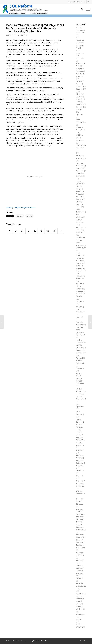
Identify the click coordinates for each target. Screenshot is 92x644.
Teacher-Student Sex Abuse (80, 440)
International (81, 232)
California (80, 76)
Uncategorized (81, 586)
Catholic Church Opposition (80, 112)
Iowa (78, 240)
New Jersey (80, 307)
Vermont (79, 599)
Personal (79, 358)
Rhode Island (81, 399)
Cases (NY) (80, 104)
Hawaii (79, 207)
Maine (78, 266)
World (78, 624)
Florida (79, 196)
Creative (79, 181)
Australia (79, 237)
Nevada (79, 296)
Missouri (79, 284)
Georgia (79, 199)
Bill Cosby (80, 73)
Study (78, 389)
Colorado (79, 173)
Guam (78, 204)
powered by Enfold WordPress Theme (37, 641)
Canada (79, 81)
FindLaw (79, 194)
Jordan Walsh (81, 248)
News (78, 327)
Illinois (78, 222)
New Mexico (80, 312)
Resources (80, 368)
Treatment (80, 391)
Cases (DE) (80, 89)
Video (78, 601)
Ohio (78, 345)
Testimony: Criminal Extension (80, 512)
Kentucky (79, 261)
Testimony (80, 450)
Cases (78, 84)
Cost (78, 376)
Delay (78, 186)
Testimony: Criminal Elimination (80, 501)
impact (78, 381)
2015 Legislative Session (80, 40)
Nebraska (80, 294)
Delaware (80, 184)
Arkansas (80, 71)
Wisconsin (80, 619)
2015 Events (80, 33)
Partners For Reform (75, 2)
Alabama (79, 63)
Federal (79, 191)
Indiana (79, 230)
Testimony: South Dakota (80, 563)
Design (79, 189)
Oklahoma (80, 348)
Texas (78, 583)
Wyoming (79, 627)
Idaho (78, 220)
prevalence (80, 383)
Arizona (79, 68)
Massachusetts (82, 271)
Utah (78, 596)
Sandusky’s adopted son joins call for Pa (21, 208)
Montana (79, 291)
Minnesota (80, 278)
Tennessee (80, 445)
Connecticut (80, 176)
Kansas (79, 258)
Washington (80, 609)
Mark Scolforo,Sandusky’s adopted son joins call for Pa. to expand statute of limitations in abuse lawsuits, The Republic (35, 28)
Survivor (79, 422)
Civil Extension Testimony (80, 163)
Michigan (79, 276)
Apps (78, 373)
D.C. (77, 430)
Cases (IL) (79, 97)
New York (79, 317)
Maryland (80, 268)
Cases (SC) (80, 107)
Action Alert (80, 58)
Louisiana (80, 263)
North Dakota (81, 335)
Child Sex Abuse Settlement (80, 138)
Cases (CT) (80, 86)
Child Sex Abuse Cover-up (81, 130)
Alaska (79, 66)
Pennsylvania (22, 35)
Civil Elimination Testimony (80, 156)
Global (78, 202)
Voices (78, 606)
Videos (79, 604)
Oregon (79, 350)
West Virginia (81, 614)
